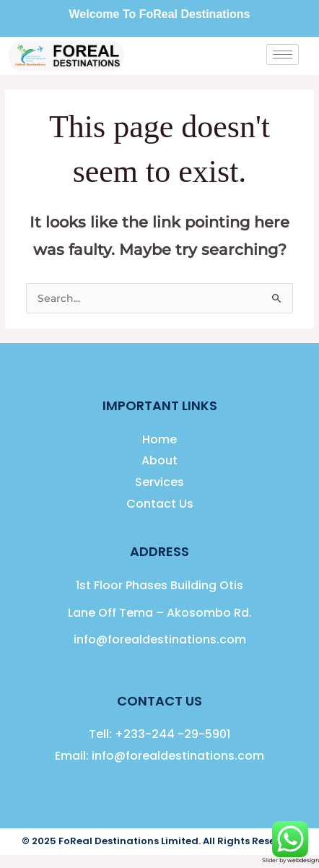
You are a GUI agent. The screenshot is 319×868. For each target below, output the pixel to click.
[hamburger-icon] (283, 55)
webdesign (303, 860)
